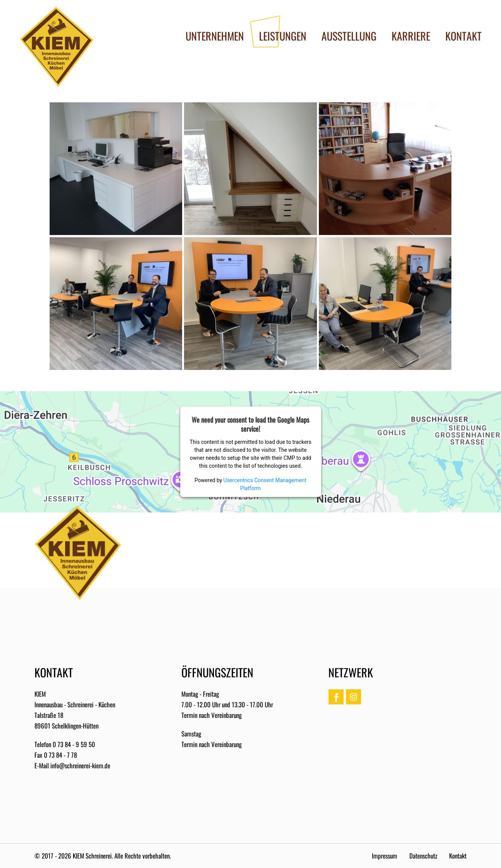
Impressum (385, 856)
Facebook (336, 697)
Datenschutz (423, 856)
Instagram (354, 697)
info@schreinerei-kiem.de (80, 765)
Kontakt (458, 856)
